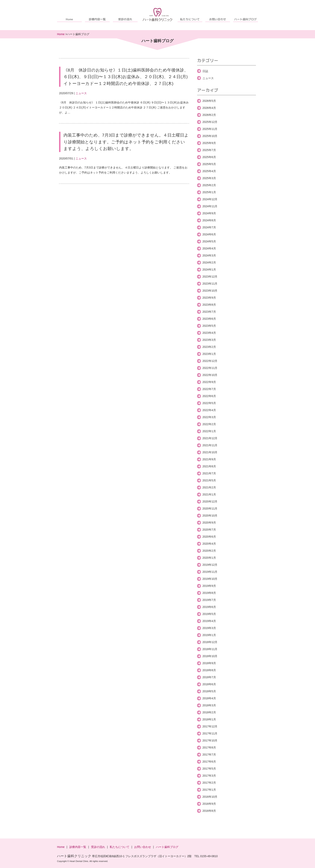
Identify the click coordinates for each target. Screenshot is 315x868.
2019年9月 (209, 586)
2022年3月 (209, 417)
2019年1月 (209, 635)
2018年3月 (209, 705)
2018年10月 (210, 656)
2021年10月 (210, 452)
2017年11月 (210, 733)
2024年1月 (209, 270)
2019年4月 (209, 621)
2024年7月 (209, 227)
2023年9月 (209, 298)
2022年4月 (209, 410)
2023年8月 (209, 305)
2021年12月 (210, 438)
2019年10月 (210, 579)
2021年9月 (209, 459)
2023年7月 (209, 312)
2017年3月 (209, 776)
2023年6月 (209, 319)
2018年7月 (209, 677)
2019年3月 (209, 628)
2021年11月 (210, 445)
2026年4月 (209, 108)
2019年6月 (209, 607)
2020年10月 (210, 516)
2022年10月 (210, 375)
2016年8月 (209, 811)
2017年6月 (209, 762)
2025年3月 (209, 178)
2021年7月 (209, 473)
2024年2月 (209, 262)
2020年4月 (209, 544)
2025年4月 (209, 171)
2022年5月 (209, 403)
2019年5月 (209, 614)
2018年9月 (209, 663)
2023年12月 (210, 277)
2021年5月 (209, 480)
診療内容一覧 (97, 19)
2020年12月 (210, 501)
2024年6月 (209, 234)
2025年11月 (210, 129)
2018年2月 (209, 712)
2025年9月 (209, 143)
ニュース (81, 93)
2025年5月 (209, 164)
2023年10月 (210, 291)
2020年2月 (209, 551)
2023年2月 (209, 347)
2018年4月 (209, 698)
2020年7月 (209, 530)
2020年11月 (210, 509)
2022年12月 (210, 361)
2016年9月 (209, 804)
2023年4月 (209, 333)
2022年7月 (209, 389)
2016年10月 (210, 797)
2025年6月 (209, 157)
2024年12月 (210, 199)
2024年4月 (209, 248)
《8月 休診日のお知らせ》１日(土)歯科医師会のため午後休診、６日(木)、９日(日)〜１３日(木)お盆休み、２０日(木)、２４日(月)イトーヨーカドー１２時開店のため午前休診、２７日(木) (126, 77)
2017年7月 (209, 755)
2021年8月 (209, 466)
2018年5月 (209, 691)
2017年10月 (210, 740)
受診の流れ (125, 19)
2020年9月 (209, 523)
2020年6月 (209, 537)
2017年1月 (209, 790)
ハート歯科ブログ (246, 19)
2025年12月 (210, 122)
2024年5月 (209, 241)
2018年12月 (210, 642)
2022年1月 (209, 431)
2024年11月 (210, 206)
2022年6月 (209, 396)
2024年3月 (209, 255)
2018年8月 (209, 670)
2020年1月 (209, 558)
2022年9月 (209, 382)
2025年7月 (209, 150)
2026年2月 (209, 115)
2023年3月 (209, 340)
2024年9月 (209, 213)
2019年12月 (210, 565)
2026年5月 (209, 101)
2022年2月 (209, 424)
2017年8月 (209, 748)
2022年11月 (210, 368)
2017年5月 (209, 769)
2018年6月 (209, 684)
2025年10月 (210, 136)
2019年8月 (209, 593)
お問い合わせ (218, 19)
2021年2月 (209, 487)
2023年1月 (209, 354)
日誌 (205, 71)
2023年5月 (209, 326)
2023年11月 (210, 284)
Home (69, 19)
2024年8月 (209, 220)
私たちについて (190, 19)
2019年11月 (210, 572)
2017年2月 (209, 783)
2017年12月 (210, 726)
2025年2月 (209, 185)
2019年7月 (209, 600)
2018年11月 (210, 649)
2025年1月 (209, 192)
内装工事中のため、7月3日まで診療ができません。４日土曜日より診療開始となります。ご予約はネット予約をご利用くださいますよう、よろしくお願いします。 (126, 142)
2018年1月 (209, 719)
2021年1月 (209, 494)
